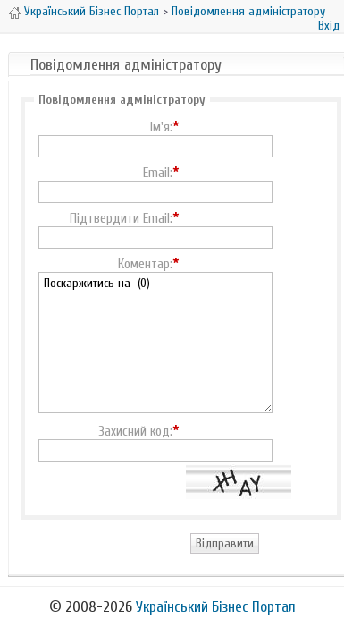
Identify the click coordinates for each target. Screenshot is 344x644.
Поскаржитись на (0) (155, 343)
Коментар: (145, 265)
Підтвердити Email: (121, 219)
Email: (158, 174)
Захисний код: (135, 432)
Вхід (329, 25)
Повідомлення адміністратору (248, 11)
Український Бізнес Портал (92, 11)
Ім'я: (161, 128)
